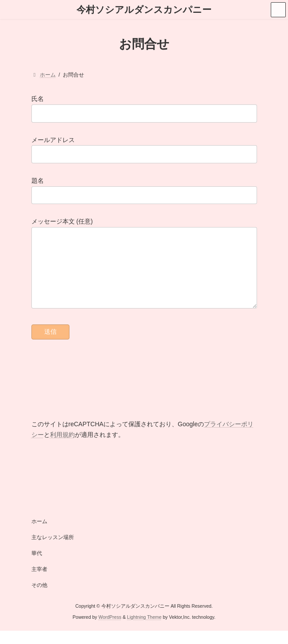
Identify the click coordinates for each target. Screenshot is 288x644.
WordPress (110, 630)
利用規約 (62, 448)
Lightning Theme (144, 630)
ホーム (39, 535)
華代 (37, 567)
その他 (39, 598)
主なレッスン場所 (53, 551)
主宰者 (39, 582)
